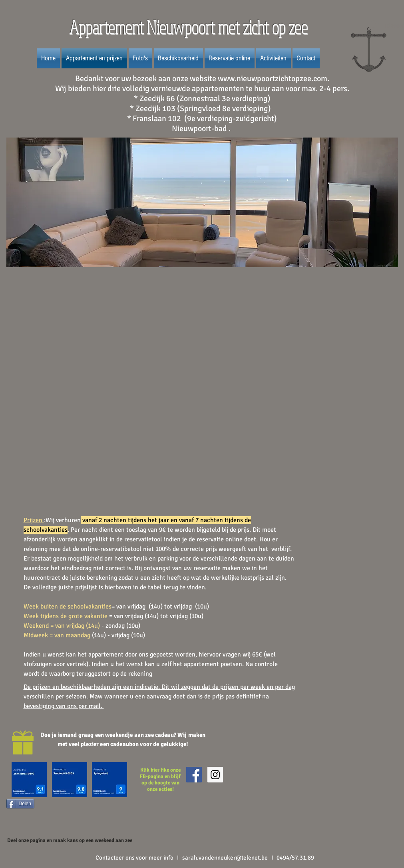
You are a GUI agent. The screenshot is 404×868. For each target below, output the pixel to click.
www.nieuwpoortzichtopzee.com (273, 79)
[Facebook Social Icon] (194, 775)
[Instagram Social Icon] (215, 775)
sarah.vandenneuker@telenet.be (225, 858)
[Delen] (20, 804)
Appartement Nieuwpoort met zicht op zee (190, 27)
